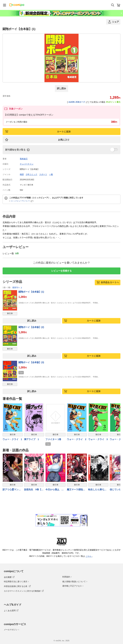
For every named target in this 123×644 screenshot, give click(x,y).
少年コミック (31, 174)
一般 (51, 174)
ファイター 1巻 (53, 439)
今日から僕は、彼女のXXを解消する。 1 (55, 490)
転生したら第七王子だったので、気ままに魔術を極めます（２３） (97, 490)
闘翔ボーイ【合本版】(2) (31, 327)
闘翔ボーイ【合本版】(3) (31, 362)
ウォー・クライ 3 (98, 439)
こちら (89, 556)
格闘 (22, 174)
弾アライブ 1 (31, 439)
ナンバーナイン (27, 164)
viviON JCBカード (78, 102)
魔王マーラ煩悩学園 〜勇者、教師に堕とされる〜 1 (76, 490)
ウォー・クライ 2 (77, 439)
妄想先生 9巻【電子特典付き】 (34, 490)
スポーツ (43, 174)
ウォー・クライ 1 (12, 439)
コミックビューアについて (22, 201)
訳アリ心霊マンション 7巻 (12, 490)
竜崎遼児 (24, 159)
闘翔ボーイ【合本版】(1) (31, 292)
